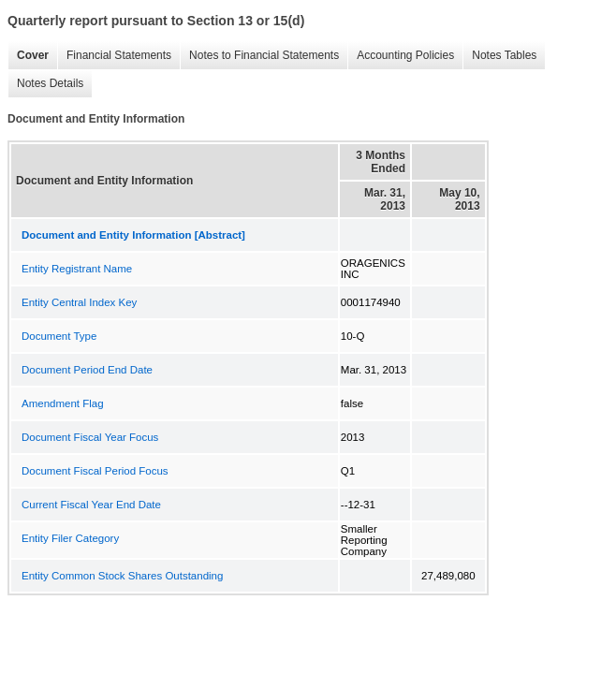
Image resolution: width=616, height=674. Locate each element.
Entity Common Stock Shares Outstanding (122, 576)
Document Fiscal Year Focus (90, 437)
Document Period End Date (87, 370)
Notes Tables (499, 56)
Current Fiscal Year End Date (91, 505)
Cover (28, 56)
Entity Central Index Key (79, 302)
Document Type (59, 336)
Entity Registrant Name (77, 269)
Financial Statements (114, 56)
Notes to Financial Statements (259, 56)
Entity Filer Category (70, 538)
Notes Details (45, 84)
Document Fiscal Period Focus (95, 471)
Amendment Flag (63, 403)
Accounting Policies (401, 56)
